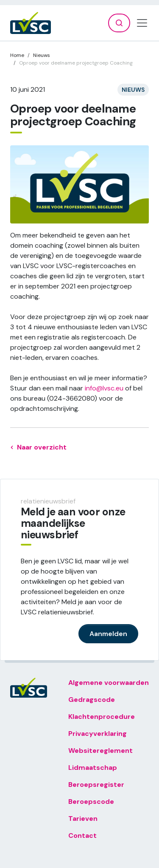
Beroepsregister (96, 785)
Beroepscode (91, 802)
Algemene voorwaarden (109, 683)
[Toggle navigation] (142, 23)
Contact (82, 835)
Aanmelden (108, 634)
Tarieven (83, 819)
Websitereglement (100, 751)
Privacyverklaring (98, 734)
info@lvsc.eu (104, 388)
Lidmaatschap (93, 768)
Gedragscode (92, 700)
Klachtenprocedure (102, 717)
